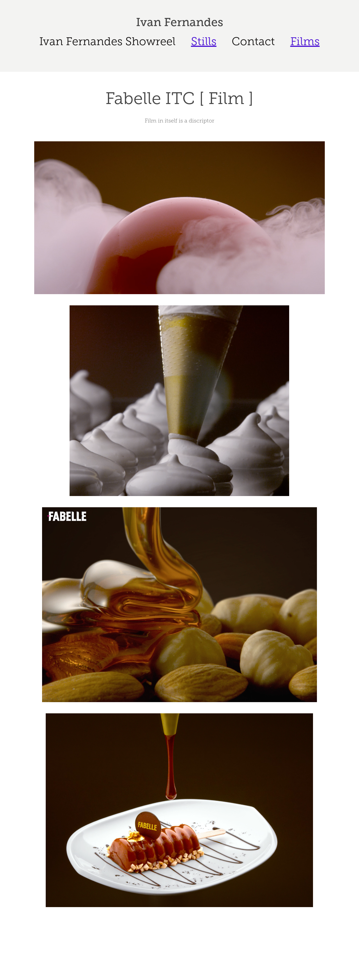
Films (305, 41)
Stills (204, 41)
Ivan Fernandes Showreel (107, 41)
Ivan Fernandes (180, 22)
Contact (253, 41)
